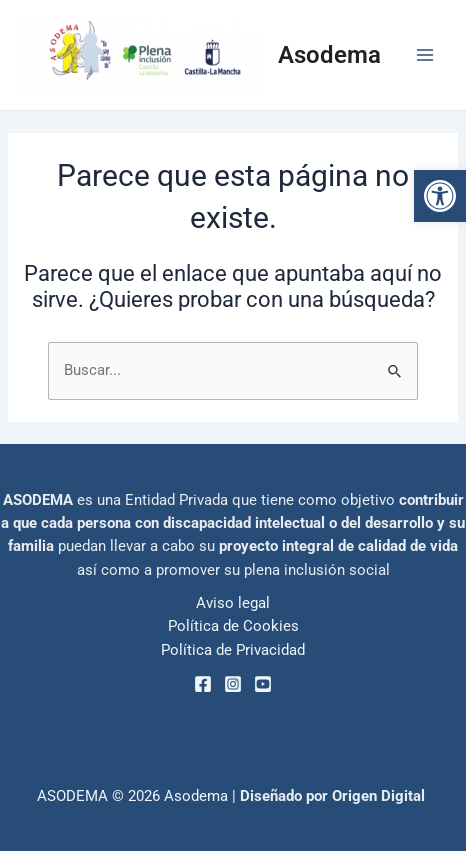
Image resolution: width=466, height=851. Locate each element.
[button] (440, 196)
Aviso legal (233, 603)
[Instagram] (233, 684)
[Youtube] (263, 684)
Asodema (329, 55)
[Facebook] (203, 684)
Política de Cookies (233, 626)
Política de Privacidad (233, 650)
